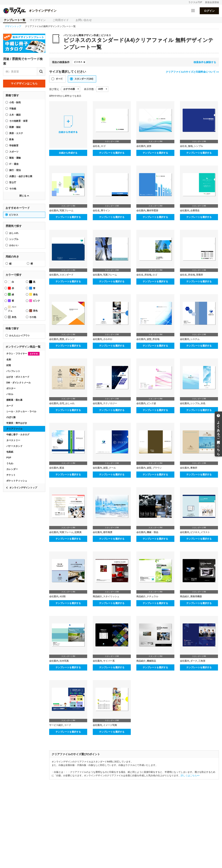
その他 (13, 189)
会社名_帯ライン (101, 211)
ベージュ (12, 309)
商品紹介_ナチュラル (147, 596)
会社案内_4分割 (57, 596)
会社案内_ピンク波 (146, 403)
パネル (10, 394)
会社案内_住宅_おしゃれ (62, 403)
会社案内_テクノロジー (105, 403)
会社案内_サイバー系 (104, 661)
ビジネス (14, 215)
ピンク (35, 301)
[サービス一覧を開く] (193, 11)
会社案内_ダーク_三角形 (193, 661)
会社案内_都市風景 (103, 532)
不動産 (13, 109)
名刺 (9, 360)
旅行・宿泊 (15, 170)
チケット (11, 475)
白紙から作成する (68, 153)
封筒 (9, 365)
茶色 (33, 311)
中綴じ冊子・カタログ (18, 435)
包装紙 (10, 452)
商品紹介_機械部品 (146, 661)
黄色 (33, 294)
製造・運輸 (15, 158)
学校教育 (14, 146)
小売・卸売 (15, 102)
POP (9, 458)
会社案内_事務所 (189, 468)
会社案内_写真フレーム (61, 211)
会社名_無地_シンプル (191, 146)
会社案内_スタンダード (61, 275)
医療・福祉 (15, 127)
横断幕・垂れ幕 (14, 400)
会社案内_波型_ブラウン (149, 468)
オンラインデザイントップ (23, 488)
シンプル (14, 239)
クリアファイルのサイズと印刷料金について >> (192, 72)
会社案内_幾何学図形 (147, 211)
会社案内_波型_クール (104, 468)
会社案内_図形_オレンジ (62, 339)
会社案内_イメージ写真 (105, 725)
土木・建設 (15, 115)
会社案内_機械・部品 (147, 532)
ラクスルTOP (195, 2)
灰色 (12, 317)
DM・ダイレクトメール (19, 383)
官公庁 (13, 182)
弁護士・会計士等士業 (21, 176)
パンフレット (13, 371)
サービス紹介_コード (60, 725)
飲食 (12, 139)
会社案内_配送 (57, 468)
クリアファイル (14, 429)
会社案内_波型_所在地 (148, 339)
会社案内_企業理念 (190, 211)
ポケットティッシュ (17, 481)
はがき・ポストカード (18, 377)
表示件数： (90, 89)
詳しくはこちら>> (190, 776)
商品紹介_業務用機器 (191, 596)
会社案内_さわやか (103, 339)
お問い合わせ (84, 20)
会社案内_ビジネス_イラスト (195, 532)
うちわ (10, 463)
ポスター (11, 388)
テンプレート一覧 (15, 20)
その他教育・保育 (18, 121)
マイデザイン (38, 20)
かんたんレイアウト (20, 336)
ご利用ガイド (61, 20)
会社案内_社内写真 (59, 661)
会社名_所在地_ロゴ (147, 275)
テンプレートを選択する (112, 153)
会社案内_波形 (144, 146)
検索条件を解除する (205, 62)
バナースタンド (14, 446)
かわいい (14, 245)
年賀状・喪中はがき (17, 423)
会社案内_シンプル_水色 (193, 403)
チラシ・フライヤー (23, 354)
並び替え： (55, 89)
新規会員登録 (212, 2)
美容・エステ (16, 133)
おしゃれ (14, 233)
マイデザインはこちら (24, 83)
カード (10, 406)
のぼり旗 (11, 417)
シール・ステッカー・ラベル (21, 412)
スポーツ (14, 152)
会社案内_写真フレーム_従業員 (65, 532)
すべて (59, 79)
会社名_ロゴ (99, 146)
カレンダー (12, 469)
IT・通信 (14, 164)
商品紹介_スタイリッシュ (106, 596)
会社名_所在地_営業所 (191, 275)
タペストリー (13, 440)
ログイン (209, 11)
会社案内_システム (190, 339)
